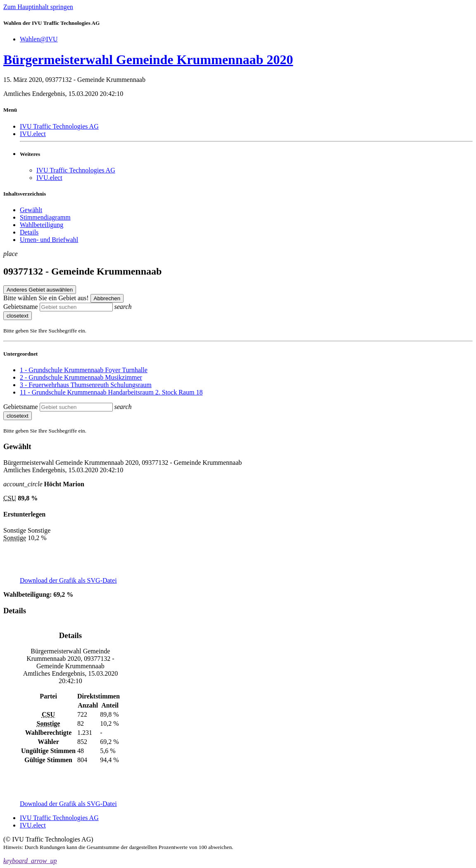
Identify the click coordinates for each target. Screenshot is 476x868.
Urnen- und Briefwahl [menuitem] (49, 240)
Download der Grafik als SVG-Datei (68, 580)
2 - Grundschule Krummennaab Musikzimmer (81, 377)
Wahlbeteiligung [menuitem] (42, 225)
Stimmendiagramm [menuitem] (45, 217)
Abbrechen (107, 298)
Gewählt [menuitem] (31, 210)
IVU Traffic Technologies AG (59, 126)
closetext (18, 316)
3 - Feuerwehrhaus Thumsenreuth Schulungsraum (86, 385)
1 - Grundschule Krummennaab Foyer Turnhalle (84, 370)
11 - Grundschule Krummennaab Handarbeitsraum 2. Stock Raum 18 (111, 392)
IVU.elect (33, 134)
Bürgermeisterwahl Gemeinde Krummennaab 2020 (148, 60)
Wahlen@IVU (39, 39)
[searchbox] (76, 307)
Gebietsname (21, 307)
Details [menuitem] (29, 232)
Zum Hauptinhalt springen (38, 7)
